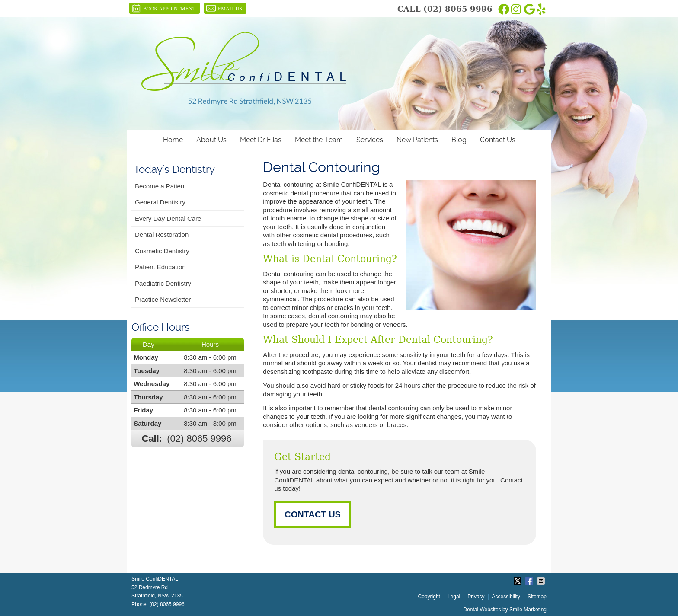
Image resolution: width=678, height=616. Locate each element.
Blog (459, 140)
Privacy (476, 597)
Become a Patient (160, 186)
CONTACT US (313, 514)
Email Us (224, 8)
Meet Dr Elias (261, 140)
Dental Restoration (162, 235)
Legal (454, 597)
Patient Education (160, 267)
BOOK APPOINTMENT (163, 8)
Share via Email (542, 581)
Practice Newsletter (163, 299)
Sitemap (537, 597)
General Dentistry (160, 202)
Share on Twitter (518, 581)
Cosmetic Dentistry (162, 251)
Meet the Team (319, 140)
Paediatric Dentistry (163, 283)
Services (370, 140)
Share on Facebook (530, 581)
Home (173, 140)
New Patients (417, 140)
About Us (211, 140)
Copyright (429, 597)
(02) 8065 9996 (458, 9)
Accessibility (506, 597)
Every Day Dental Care (168, 219)
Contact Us (498, 140)
